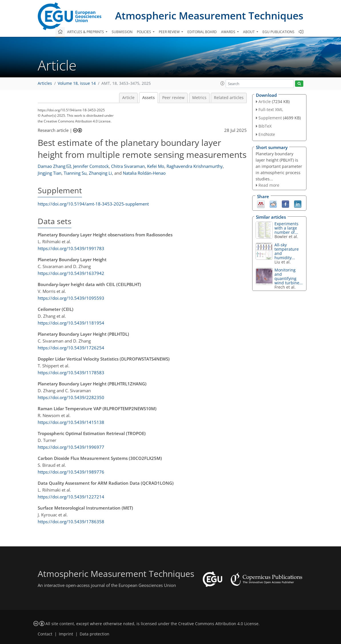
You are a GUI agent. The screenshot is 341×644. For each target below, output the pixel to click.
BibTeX (265, 126)
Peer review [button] (170, 32)
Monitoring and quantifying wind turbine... (289, 276)
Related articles (229, 98)
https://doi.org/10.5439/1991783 (71, 248)
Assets (149, 98)
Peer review (173, 98)
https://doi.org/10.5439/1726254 (71, 348)
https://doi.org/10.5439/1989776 (71, 472)
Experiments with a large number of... (286, 228)
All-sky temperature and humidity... (287, 251)
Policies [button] (144, 32)
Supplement (270, 118)
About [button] (249, 32)
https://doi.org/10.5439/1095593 (71, 298)
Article (128, 98)
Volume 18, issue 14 (77, 83)
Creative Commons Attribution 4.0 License (218, 624)
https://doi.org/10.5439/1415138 (71, 422)
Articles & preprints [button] (86, 32)
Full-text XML (271, 109)
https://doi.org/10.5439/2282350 (71, 397)
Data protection (95, 634)
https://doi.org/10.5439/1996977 (71, 447)
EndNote (267, 134)
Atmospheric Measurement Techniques (209, 16)
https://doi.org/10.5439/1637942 (71, 273)
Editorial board (202, 32)
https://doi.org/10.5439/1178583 (71, 373)
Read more (269, 185)
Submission (122, 32)
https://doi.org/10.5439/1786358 (71, 522)
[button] (222, 83)
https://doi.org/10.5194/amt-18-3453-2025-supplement (93, 204)
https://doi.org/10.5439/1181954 (71, 323)
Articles (45, 83)
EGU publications (278, 32)
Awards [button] (229, 32)
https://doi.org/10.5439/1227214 (71, 497)
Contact (45, 634)
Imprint (66, 634)
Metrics (199, 98)
